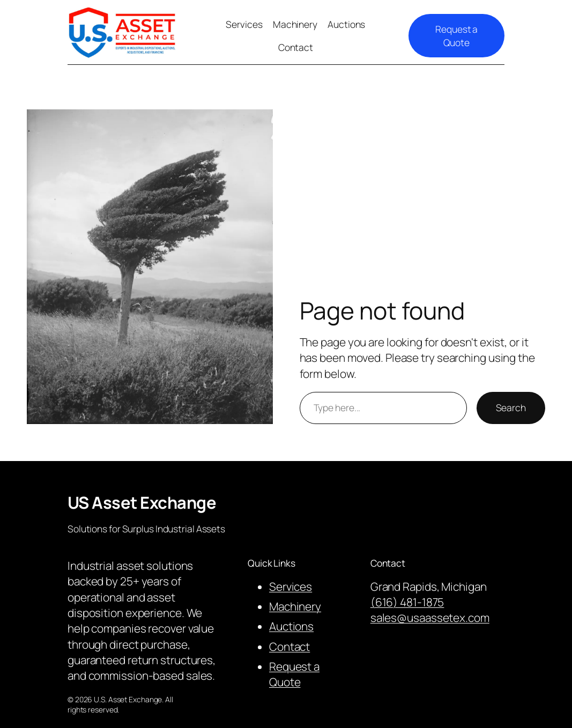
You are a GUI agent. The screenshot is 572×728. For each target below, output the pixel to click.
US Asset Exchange (142, 502)
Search (511, 407)
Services (291, 586)
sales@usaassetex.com (430, 618)
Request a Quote (456, 35)
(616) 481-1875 (407, 602)
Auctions (291, 626)
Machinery (295, 606)
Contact (289, 647)
